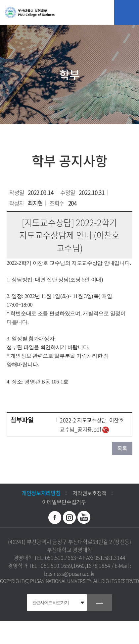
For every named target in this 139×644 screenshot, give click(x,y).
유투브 (84, 517)
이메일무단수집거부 (64, 502)
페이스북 (55, 517)
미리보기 (106, 430)
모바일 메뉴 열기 (127, 12)
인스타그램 (69, 517)
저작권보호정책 (90, 493)
